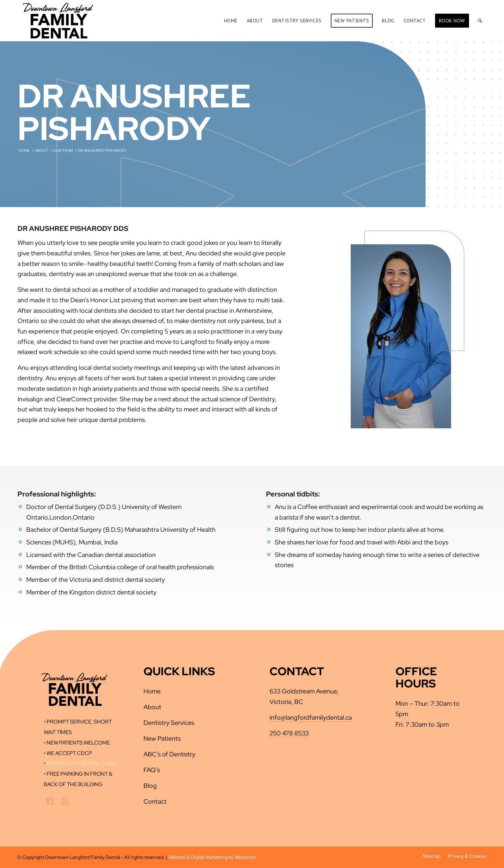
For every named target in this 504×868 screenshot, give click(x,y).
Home (152, 691)
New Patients (162, 738)
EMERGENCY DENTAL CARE (81, 763)
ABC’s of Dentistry (169, 754)
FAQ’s (152, 770)
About (152, 707)
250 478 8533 (289, 733)
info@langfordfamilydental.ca (311, 717)
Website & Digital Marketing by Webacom (212, 857)
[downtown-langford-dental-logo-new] (58, 21)
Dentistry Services (169, 723)
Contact (155, 801)
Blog (150, 786)
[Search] (480, 21)
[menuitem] (231, 21)
